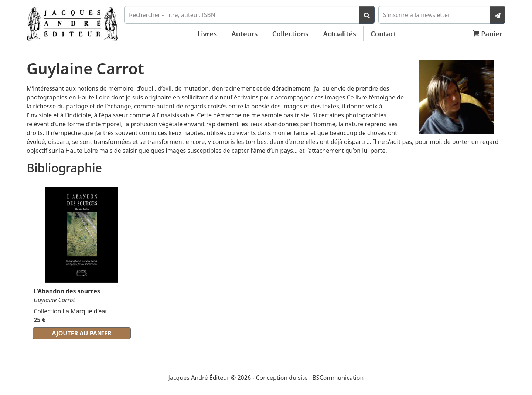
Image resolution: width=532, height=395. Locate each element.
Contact (383, 33)
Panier (487, 33)
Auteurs (244, 33)
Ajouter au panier (82, 333)
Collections (290, 33)
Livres (207, 33)
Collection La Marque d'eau (71, 311)
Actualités (340, 33)
